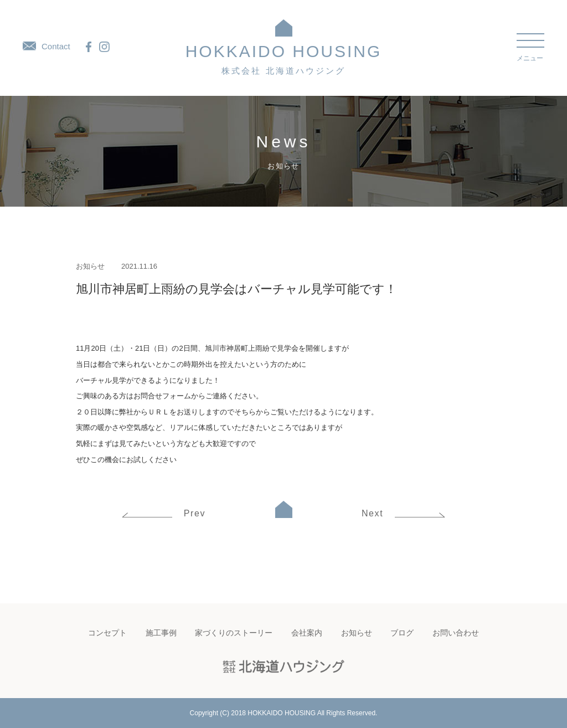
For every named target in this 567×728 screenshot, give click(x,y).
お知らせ (90, 266)
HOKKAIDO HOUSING (284, 59)
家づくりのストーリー (234, 633)
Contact (47, 46)
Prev (164, 513)
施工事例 (161, 633)
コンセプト (107, 633)
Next (403, 513)
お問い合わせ (456, 633)
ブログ (402, 633)
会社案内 (307, 633)
